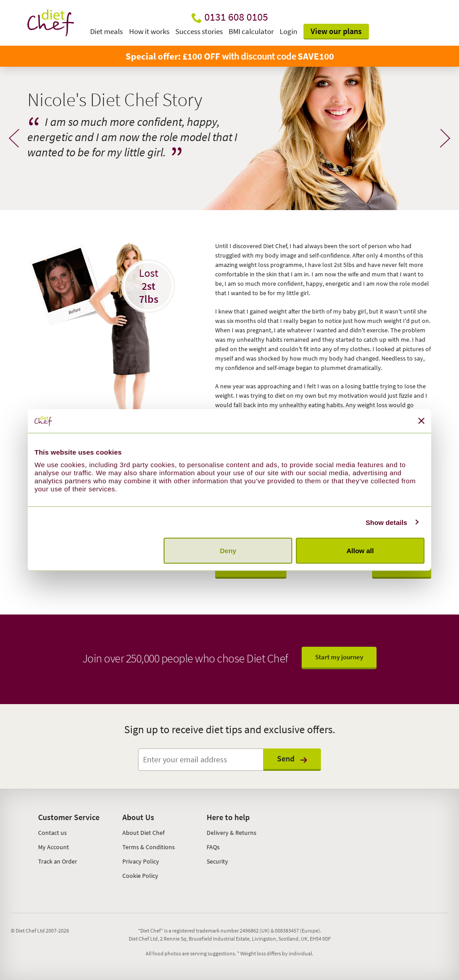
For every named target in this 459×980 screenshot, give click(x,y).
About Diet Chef (143, 833)
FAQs (213, 847)
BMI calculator (251, 32)
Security (217, 861)
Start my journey (339, 657)
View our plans (336, 31)
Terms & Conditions (149, 847)
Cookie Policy (140, 876)
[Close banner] (421, 421)
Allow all (360, 551)
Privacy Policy (141, 861)
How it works (149, 32)
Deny (228, 551)
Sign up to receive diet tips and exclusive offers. (230, 729)
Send (292, 759)
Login (288, 32)
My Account (54, 847)
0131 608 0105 (236, 17)
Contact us (52, 833)
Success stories (199, 32)
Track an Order (58, 861)
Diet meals (106, 32)
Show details (387, 522)
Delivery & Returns (232, 833)
